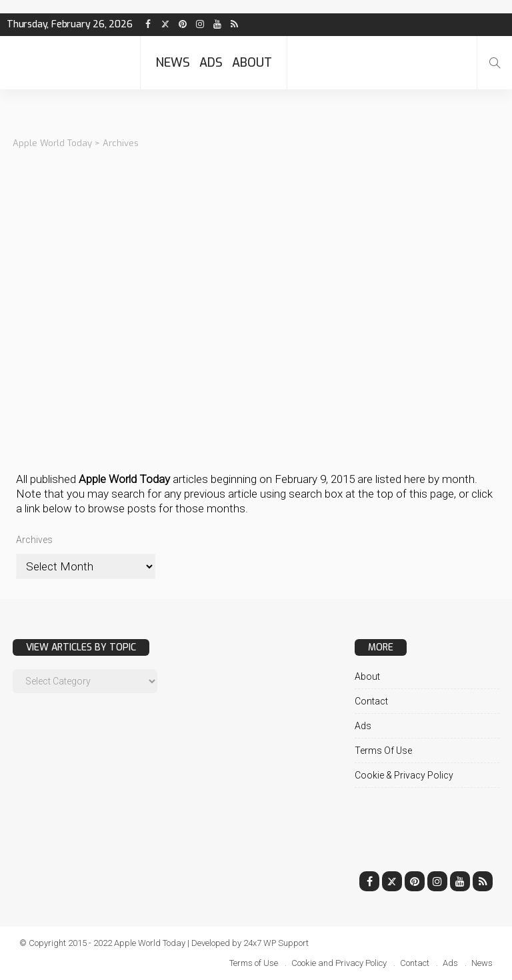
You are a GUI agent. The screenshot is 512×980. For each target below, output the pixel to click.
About (252, 63)
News (173, 63)
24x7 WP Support (276, 943)
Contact (371, 701)
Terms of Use (383, 751)
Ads (211, 63)
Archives (34, 540)
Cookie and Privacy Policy (339, 963)
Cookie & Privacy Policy (404, 775)
